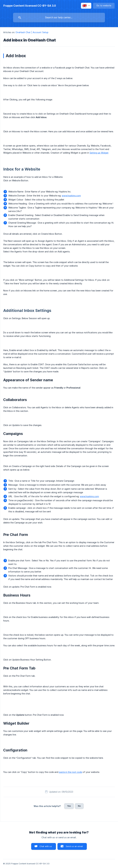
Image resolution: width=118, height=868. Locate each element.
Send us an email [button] (74, 846)
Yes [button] (69, 806)
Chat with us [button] (46, 846)
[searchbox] (59, 18)
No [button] (79, 806)
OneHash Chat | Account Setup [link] (32, 32)
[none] (30, 6)
